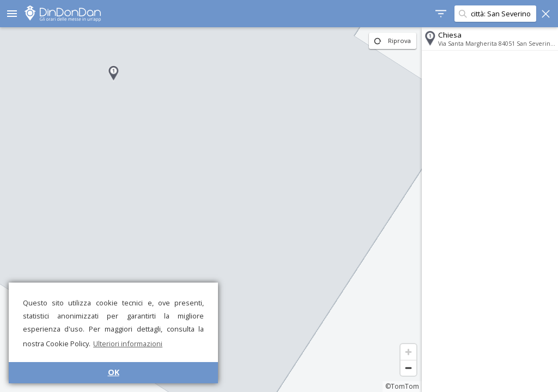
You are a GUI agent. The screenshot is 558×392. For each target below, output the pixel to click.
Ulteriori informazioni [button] (128, 344)
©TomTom (402, 386)
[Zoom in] (408, 352)
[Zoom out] (408, 368)
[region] (211, 210)
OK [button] (114, 372)
